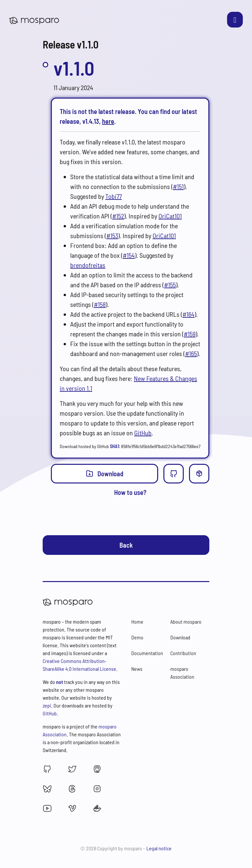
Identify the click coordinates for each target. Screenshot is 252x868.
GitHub (143, 433)
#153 (112, 236)
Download (105, 473)
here (108, 121)
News (137, 669)
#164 (189, 314)
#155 (170, 285)
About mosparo (186, 622)
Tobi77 (114, 196)
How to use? (130, 492)
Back (126, 545)
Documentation (147, 653)
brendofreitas (88, 265)
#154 (129, 255)
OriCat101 (170, 216)
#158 (100, 304)
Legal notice (159, 848)
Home (137, 622)
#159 (190, 334)
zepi (47, 705)
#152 (118, 216)
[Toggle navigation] (235, 20)
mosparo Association (182, 673)
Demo (137, 637)
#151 (178, 186)
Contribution (183, 653)
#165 (191, 353)
